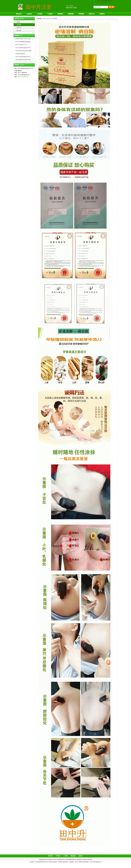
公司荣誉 (40, 14)
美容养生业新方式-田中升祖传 (23, 39)
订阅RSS (81, 856)
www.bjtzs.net (51, 859)
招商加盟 (71, 14)
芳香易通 (81, 14)
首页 (44, 18)
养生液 (18, 22)
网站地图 (105, 1)
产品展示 (50, 14)
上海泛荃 (29, 14)
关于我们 (58, 856)
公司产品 (49, 18)
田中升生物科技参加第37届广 (23, 48)
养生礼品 (19, 28)
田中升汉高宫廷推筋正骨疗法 (23, 57)
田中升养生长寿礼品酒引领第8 (23, 51)
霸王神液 (19, 30)
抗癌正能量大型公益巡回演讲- (23, 60)
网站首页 (100, 1)
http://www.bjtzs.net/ (23, 77)
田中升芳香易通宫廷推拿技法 (23, 42)
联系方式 (110, 1)
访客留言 (102, 14)
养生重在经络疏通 (20, 54)
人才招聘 (65, 856)
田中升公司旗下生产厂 (21, 45)
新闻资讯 (60, 14)
